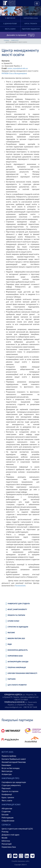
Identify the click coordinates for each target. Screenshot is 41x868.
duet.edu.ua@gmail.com (29, 697)
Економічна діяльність (18, 650)
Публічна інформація (17, 668)
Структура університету (11, 785)
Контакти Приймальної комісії (14, 759)
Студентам (6, 812)
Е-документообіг (10, 24)
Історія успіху (13, 621)
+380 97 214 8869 (21, 700)
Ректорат (11, 633)
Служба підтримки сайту (20, 861)
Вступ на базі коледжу (11, 768)
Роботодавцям (8, 818)
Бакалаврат (6, 765)
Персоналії (6, 788)
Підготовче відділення (31, 29)
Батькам (5, 815)
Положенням (20, 586)
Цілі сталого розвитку (17, 685)
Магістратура (7, 771)
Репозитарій (7, 844)
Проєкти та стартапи (16, 615)
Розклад (5, 832)
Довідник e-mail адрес (11, 835)
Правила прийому (9, 756)
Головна (6, 40)
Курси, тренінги (31, 24)
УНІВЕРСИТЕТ (15, 40)
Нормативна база (31, 18)
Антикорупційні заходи (18, 662)
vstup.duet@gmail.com (13, 707)
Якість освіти (10, 29)
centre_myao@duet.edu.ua (17, 68)
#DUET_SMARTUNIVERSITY (17, 610)
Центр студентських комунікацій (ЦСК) (17, 829)
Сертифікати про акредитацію (14, 782)
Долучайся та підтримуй (21, 35)
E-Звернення (10, 18)
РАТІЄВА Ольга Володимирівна (14, 73)
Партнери (12, 679)
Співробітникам (8, 821)
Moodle (4, 838)
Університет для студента (19, 604)
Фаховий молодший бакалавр (14, 762)
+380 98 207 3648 (30, 707)
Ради (10, 644)
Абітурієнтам (7, 809)
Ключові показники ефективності (22, 673)
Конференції (7, 794)
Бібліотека (6, 841)
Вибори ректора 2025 (16, 639)
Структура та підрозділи (18, 627)
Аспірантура (7, 774)
